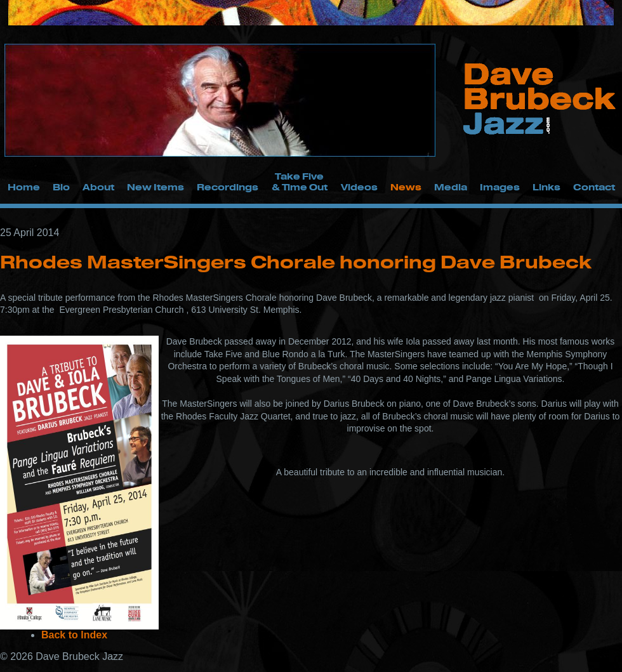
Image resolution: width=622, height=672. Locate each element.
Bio (61, 187)
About (98, 187)
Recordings (228, 187)
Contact (594, 187)
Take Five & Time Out (300, 181)
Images (500, 187)
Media (451, 187)
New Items (155, 187)
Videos (359, 187)
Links (546, 187)
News (406, 187)
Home (24, 187)
